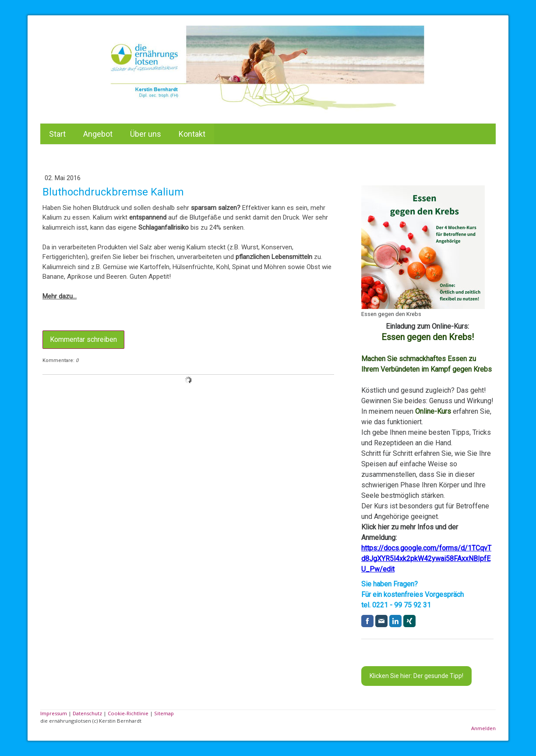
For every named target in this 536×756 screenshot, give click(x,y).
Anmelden (483, 728)
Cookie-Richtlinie (128, 713)
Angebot (98, 134)
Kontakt (192, 134)
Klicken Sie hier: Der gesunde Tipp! (416, 676)
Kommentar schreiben (83, 339)
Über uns (146, 134)
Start (57, 134)
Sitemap (164, 713)
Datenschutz (87, 713)
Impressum (54, 713)
